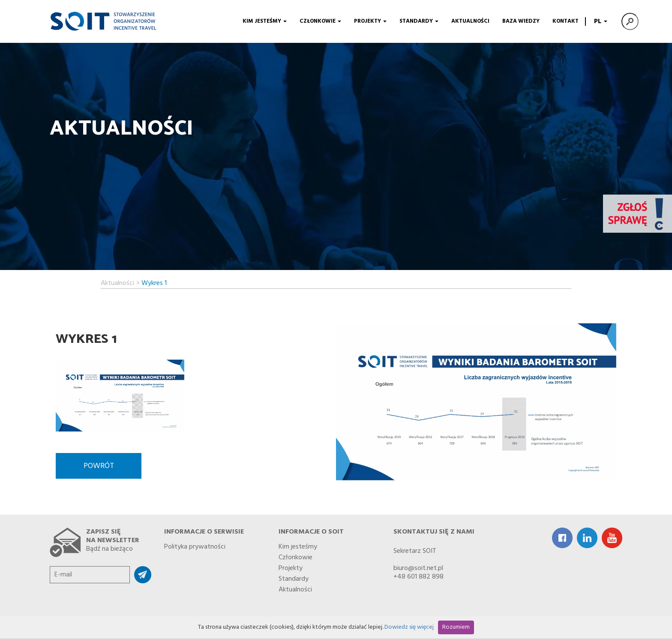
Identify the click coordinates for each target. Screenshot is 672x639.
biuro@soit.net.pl (418, 568)
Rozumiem (456, 627)
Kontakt (565, 21)
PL (600, 21)
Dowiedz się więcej (409, 627)
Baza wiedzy (521, 21)
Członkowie (320, 21)
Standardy (419, 21)
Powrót (99, 466)
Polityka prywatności (195, 545)
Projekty (370, 21)
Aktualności (470, 21)
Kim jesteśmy (265, 21)
